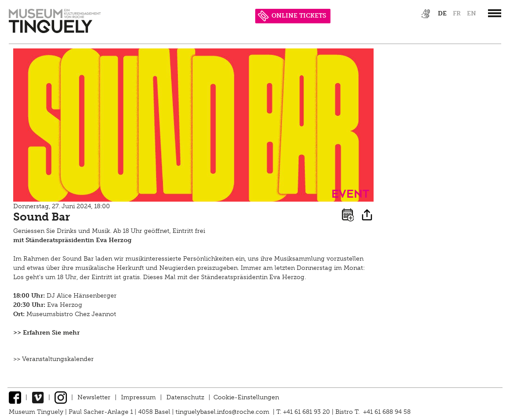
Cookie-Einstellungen (246, 397)
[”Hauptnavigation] (495, 13)
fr (457, 13)
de (442, 13)
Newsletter (94, 397)
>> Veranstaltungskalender (53, 359)
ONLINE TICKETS (292, 16)
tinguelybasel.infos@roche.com (223, 412)
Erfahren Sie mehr (51, 333)
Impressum (138, 397)
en (471, 13)
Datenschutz (185, 397)
